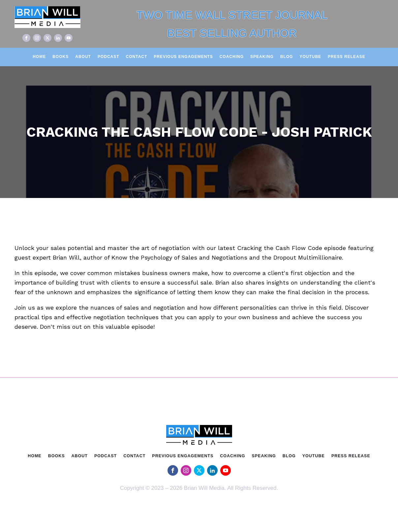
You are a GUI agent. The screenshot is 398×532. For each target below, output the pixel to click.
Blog (287, 57)
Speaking (262, 57)
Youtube (310, 57)
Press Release (347, 57)
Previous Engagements (183, 57)
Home (39, 57)
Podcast (108, 57)
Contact (137, 57)
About (83, 57)
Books (61, 57)
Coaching (232, 57)
